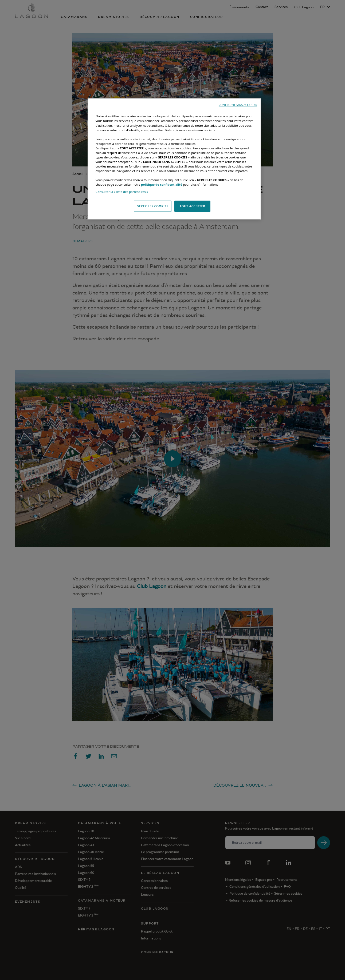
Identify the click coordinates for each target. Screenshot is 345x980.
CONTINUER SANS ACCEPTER (238, 105)
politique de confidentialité (162, 184)
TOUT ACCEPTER (193, 206)
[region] (174, 159)
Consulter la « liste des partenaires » (122, 192)
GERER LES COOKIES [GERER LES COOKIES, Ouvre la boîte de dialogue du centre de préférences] (153, 206)
